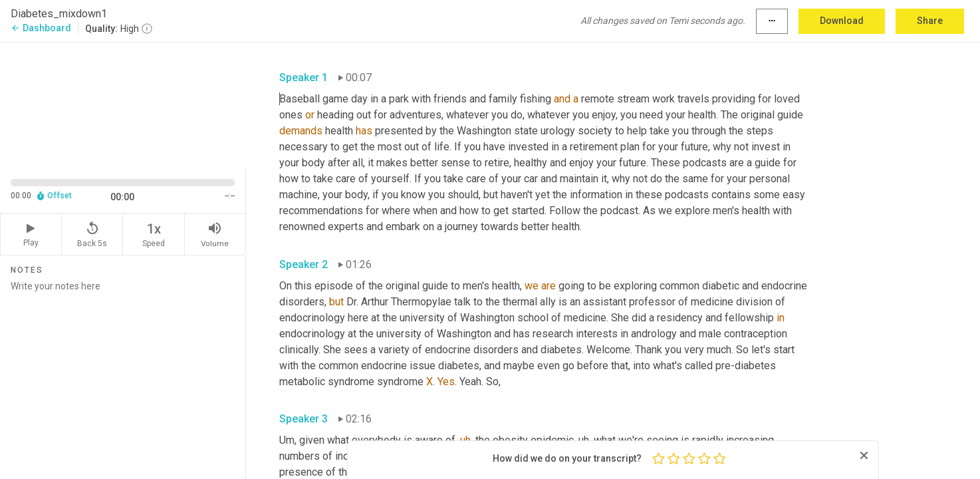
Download (842, 21)
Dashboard (41, 28)
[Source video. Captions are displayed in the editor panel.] (123, 104)
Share (930, 21)
